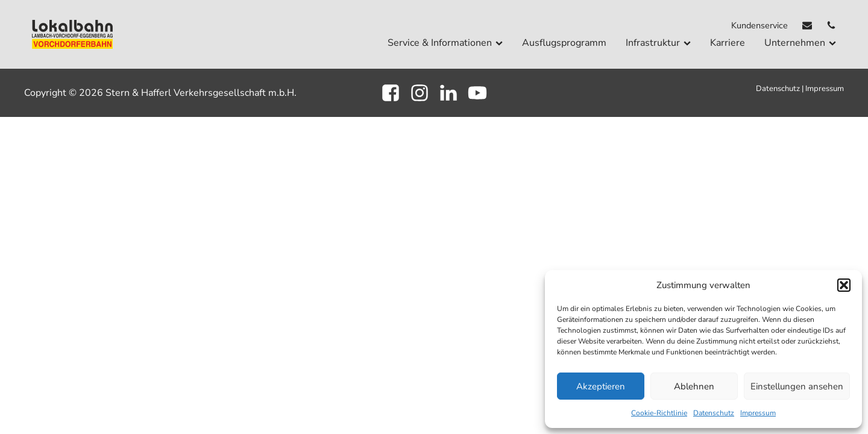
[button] (844, 285)
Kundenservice (759, 25)
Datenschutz (714, 413)
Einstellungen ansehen (797, 386)
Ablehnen (694, 386)
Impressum (758, 413)
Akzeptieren (601, 386)
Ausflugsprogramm (564, 43)
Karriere (728, 43)
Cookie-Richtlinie (659, 413)
